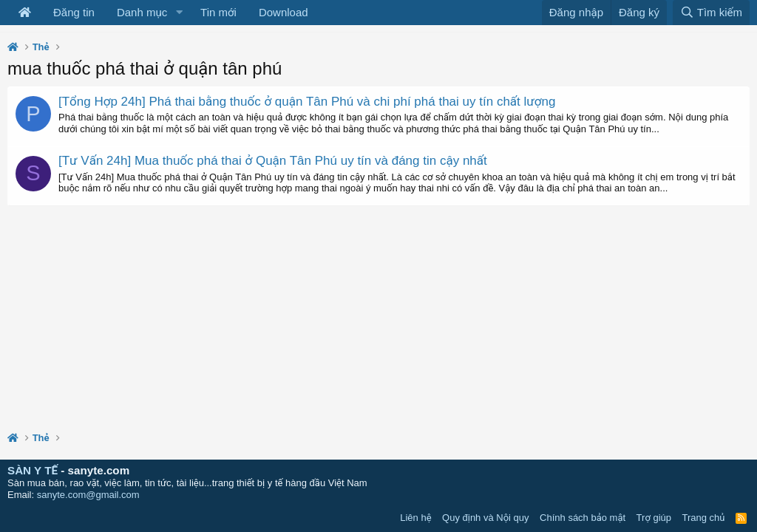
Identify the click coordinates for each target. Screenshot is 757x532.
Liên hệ (415, 518)
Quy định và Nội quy (486, 518)
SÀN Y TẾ (33, 470)
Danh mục (142, 12)
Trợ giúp (654, 518)
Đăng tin (74, 12)
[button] (179, 13)
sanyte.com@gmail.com (88, 495)
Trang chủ (704, 518)
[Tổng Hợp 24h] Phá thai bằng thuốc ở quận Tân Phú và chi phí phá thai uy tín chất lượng (307, 102)
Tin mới (218, 12)
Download (284, 12)
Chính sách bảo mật (583, 518)
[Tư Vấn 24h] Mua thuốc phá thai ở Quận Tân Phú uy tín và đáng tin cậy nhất (273, 161)
